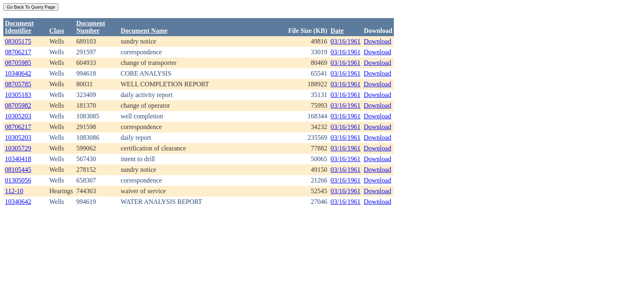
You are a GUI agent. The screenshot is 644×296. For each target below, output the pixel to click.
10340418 (18, 159)
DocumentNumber (91, 27)
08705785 (18, 84)
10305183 (18, 95)
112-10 (14, 191)
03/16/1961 (346, 41)
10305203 (18, 116)
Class (57, 31)
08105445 (18, 170)
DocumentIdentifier (19, 27)
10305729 (18, 148)
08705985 (18, 63)
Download (378, 41)
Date (337, 31)
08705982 (18, 105)
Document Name (144, 31)
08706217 (18, 52)
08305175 (18, 41)
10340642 (18, 73)
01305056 (18, 180)
